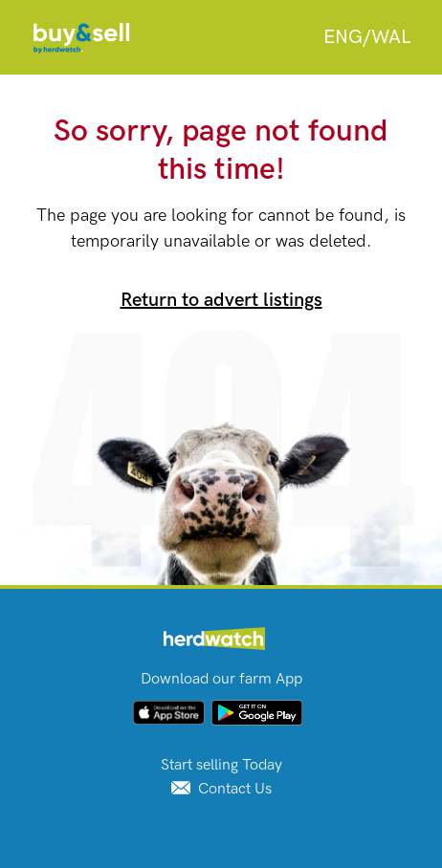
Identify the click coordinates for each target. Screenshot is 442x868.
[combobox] (367, 37)
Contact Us (221, 789)
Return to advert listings (221, 300)
